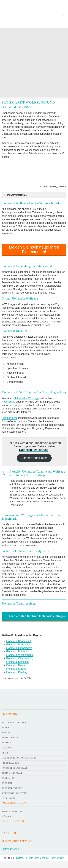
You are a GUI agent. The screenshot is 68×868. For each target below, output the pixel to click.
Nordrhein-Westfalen (15, 768)
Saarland (8, 778)
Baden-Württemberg (15, 723)
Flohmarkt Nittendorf (18, 651)
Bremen (6, 743)
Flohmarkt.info (10, 418)
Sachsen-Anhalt (12, 788)
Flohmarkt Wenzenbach (20, 655)
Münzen (6, 816)
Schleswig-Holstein (14, 793)
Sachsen (7, 783)
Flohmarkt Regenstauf (19, 641)
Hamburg (7, 748)
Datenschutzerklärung (34, 450)
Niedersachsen (11, 763)
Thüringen (8, 798)
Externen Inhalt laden (34, 458)
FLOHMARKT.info (23, 858)
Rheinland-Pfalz (12, 773)
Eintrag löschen (10, 849)
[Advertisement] (34, 63)
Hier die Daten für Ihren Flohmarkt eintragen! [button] (35, 616)
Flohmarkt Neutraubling (19, 645)
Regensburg (8, 402)
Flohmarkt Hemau (16, 665)
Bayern (6, 728)
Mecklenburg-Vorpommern (19, 758)
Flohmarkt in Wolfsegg (26, 398)
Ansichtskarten (12, 811)
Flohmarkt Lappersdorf (19, 648)
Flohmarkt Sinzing (16, 669)
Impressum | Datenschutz (49, 858)
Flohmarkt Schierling (18, 662)
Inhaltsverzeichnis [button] (15, 195)
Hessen (6, 753)
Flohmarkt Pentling (17, 672)
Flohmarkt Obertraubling (20, 658)
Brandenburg (10, 738)
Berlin (6, 733)
